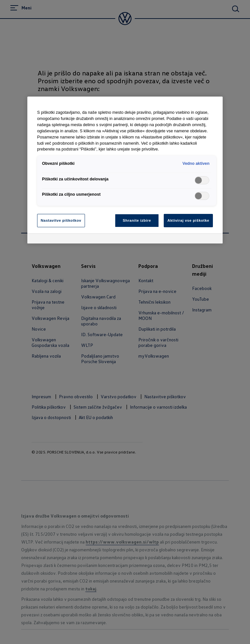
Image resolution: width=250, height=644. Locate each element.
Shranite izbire (137, 220)
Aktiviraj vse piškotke (188, 220)
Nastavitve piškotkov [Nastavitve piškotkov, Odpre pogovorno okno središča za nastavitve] (61, 220)
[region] (125, 170)
